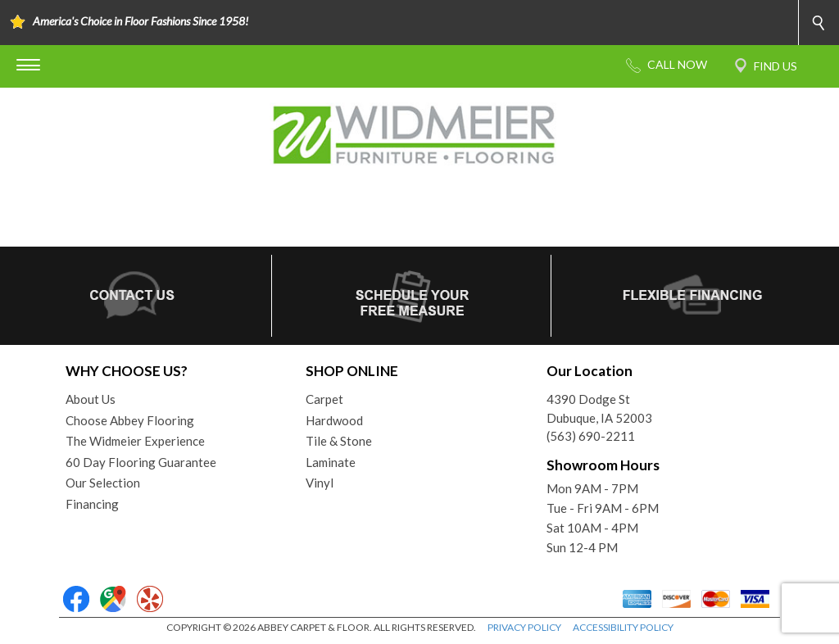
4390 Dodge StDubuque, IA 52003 (599, 408)
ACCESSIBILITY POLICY (623, 627)
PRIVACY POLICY (524, 627)
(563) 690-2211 (591, 436)
